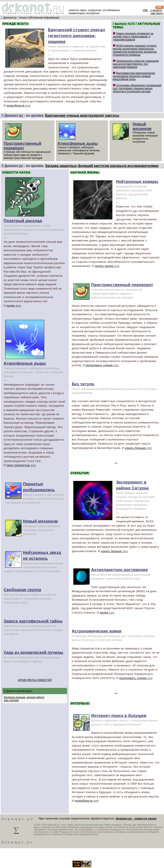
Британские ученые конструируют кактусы (82, 115)
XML (145, 10)
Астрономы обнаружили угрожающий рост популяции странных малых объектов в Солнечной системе (137, 88)
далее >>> (14, 306)
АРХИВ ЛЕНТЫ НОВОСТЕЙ (35, 680)
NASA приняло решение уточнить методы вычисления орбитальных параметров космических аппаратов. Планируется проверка (135, 50)
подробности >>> (18, 105)
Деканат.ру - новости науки (136, 818)
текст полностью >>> (21, 465)
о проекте (156, 10)
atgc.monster (11, 700)
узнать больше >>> (138, 448)
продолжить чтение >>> (102, 365)
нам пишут (157, 13)
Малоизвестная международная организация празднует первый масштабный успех (134, 76)
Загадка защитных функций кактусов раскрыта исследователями (102, 166)
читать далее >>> (107, 266)
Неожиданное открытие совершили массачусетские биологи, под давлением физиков (136, 64)
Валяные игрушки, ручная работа (24, 697)
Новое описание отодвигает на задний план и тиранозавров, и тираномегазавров (133, 37)
